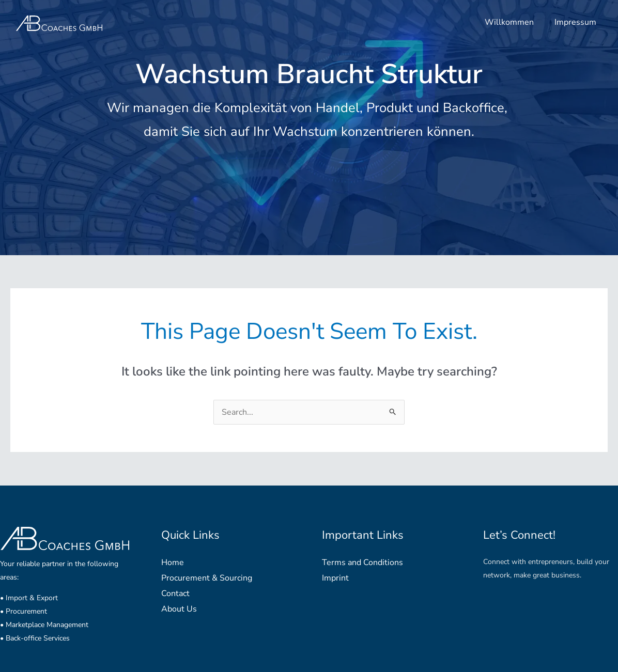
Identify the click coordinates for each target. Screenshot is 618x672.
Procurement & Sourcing (207, 578)
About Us (179, 609)
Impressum (575, 22)
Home (173, 562)
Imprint (335, 578)
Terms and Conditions (362, 562)
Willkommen (509, 22)
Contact (175, 593)
